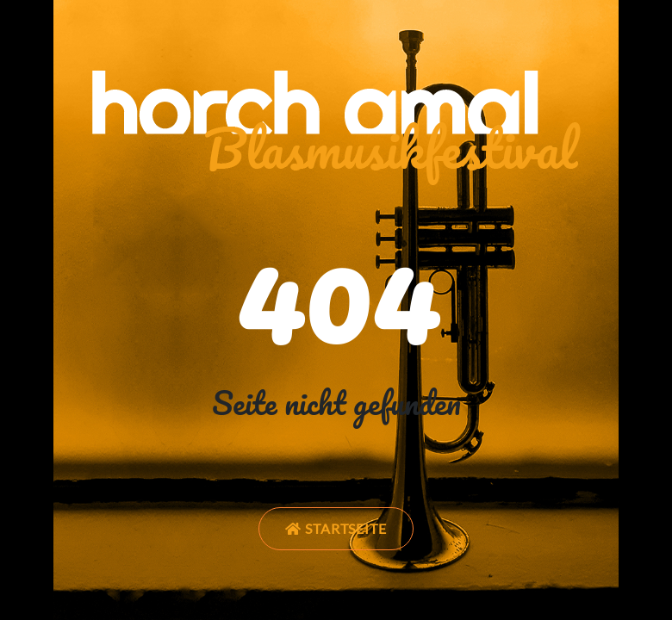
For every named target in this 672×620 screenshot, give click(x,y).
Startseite (336, 528)
